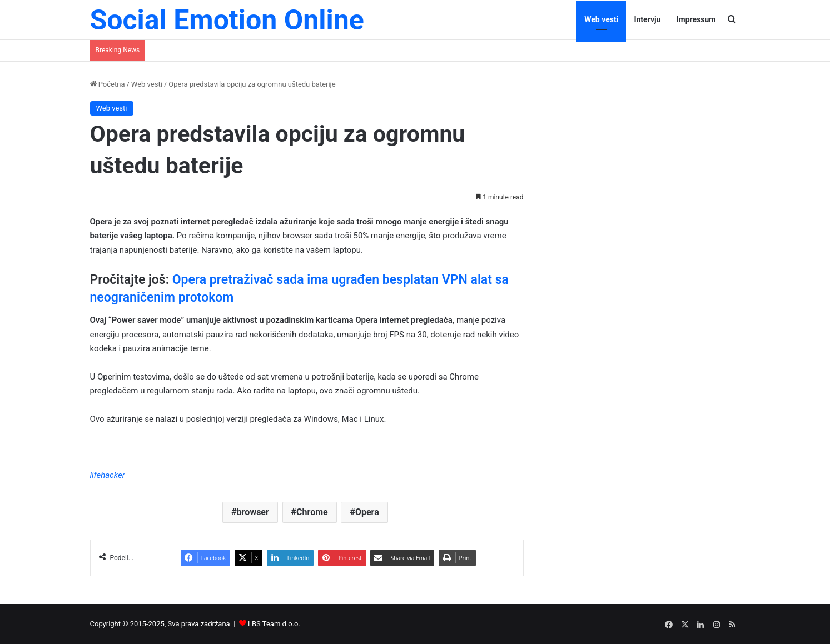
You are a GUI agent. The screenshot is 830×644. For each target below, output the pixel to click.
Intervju (647, 19)
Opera (367, 512)
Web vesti (601, 19)
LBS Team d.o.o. (274, 624)
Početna (108, 84)
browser (253, 512)
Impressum (696, 19)
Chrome (312, 512)
